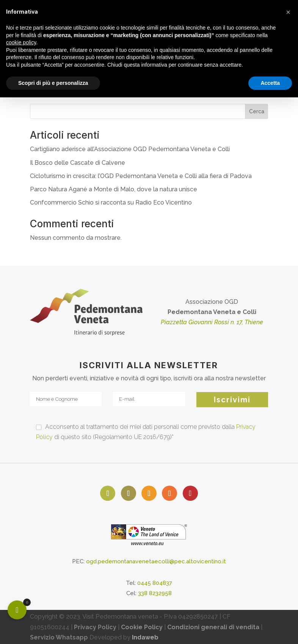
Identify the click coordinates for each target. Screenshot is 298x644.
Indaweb (145, 637)
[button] (288, 12)
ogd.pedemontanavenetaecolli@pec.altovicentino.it (156, 561)
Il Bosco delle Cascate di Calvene (78, 163)
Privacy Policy (95, 627)
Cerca (257, 111)
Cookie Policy (142, 627)
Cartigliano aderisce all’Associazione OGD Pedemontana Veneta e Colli (130, 149)
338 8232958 (155, 593)
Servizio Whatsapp (59, 637)
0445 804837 (155, 583)
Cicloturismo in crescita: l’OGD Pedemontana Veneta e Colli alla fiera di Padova (141, 176)
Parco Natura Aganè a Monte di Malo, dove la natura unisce (114, 189)
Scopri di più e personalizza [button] (53, 83)
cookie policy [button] (21, 42)
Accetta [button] (270, 83)
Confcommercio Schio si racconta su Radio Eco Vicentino (111, 202)
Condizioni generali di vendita (213, 627)
